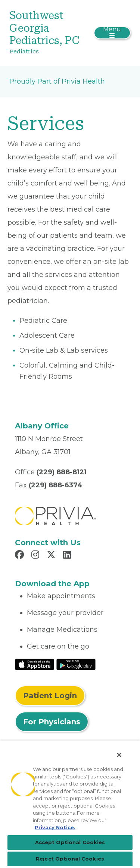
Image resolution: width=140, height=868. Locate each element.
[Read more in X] (52, 556)
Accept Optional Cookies (70, 842)
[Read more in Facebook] (21, 556)
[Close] (119, 755)
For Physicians (52, 722)
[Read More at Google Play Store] (76, 664)
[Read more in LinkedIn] (68, 556)
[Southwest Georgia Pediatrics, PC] (50, 33)
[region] (70, 804)
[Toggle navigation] (112, 33)
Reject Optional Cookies (70, 859)
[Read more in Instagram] (36, 556)
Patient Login (50, 696)
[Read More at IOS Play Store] (35, 664)
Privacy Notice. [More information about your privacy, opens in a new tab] (55, 827)
